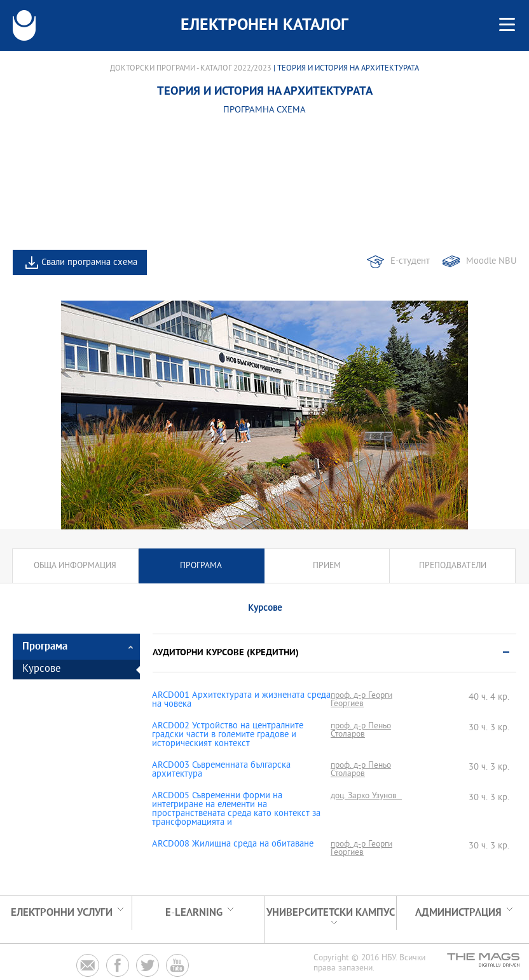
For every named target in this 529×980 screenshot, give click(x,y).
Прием (327, 566)
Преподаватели (453, 566)
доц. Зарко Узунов (366, 796)
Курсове (41, 670)
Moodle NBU (491, 262)
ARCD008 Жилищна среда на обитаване (233, 845)
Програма (201, 566)
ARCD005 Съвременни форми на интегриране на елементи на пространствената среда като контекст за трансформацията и (236, 810)
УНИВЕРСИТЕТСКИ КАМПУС (331, 913)
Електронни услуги (62, 913)
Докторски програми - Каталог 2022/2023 (191, 69)
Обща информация (75, 566)
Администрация (458, 913)
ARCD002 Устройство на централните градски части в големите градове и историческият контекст (228, 735)
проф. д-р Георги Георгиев (361, 700)
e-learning (194, 913)
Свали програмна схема (89, 263)
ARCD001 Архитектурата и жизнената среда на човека (241, 700)
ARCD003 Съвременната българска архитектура (221, 770)
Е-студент (410, 262)
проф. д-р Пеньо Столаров (361, 730)
